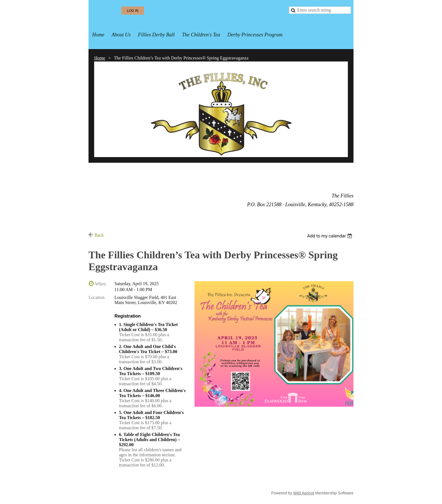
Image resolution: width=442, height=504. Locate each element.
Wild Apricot (304, 493)
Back (99, 235)
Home (100, 58)
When (100, 284)
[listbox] (330, 236)
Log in (133, 11)
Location (97, 297)
